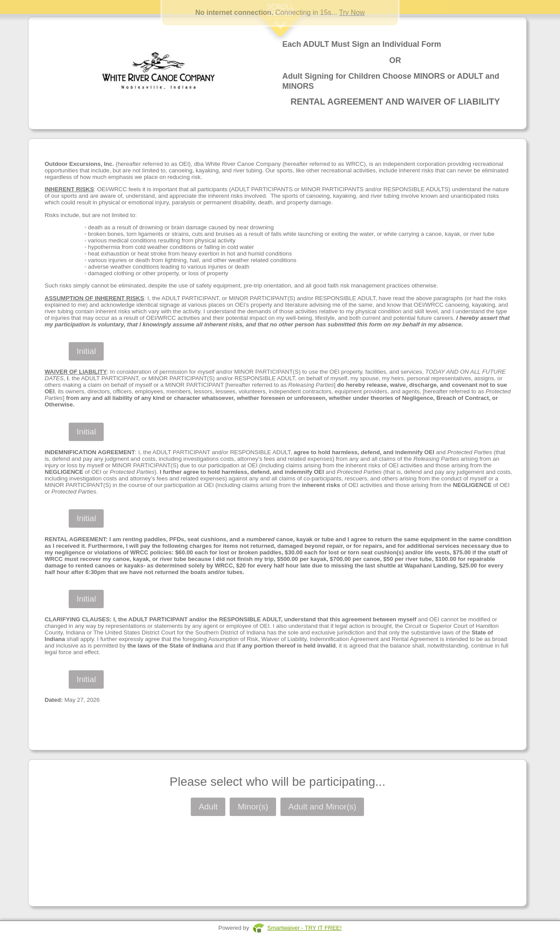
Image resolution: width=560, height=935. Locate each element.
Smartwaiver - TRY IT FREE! (304, 928)
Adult (208, 807)
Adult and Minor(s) (322, 807)
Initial (86, 351)
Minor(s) (253, 807)
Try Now (352, 12)
